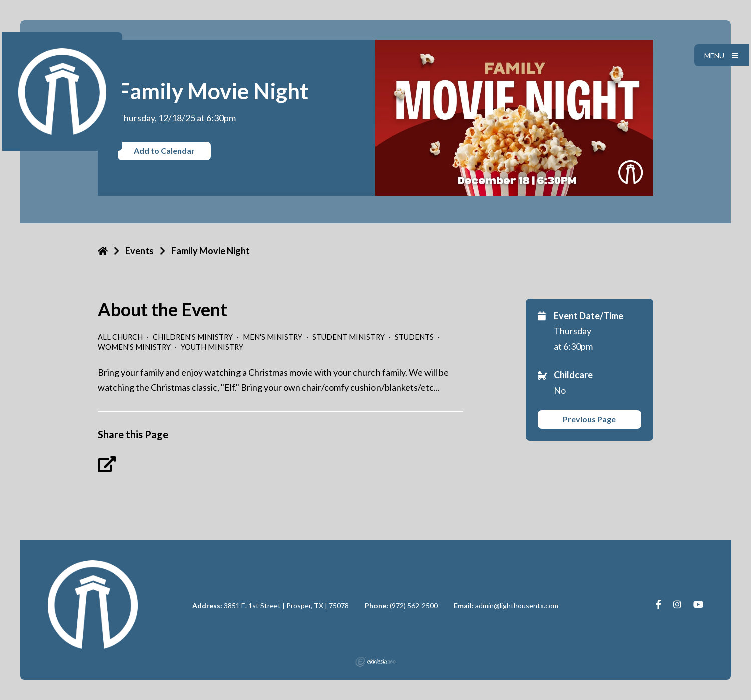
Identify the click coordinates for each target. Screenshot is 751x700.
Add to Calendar (164, 150)
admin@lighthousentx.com (517, 606)
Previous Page (589, 419)
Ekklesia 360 (375, 662)
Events (139, 251)
